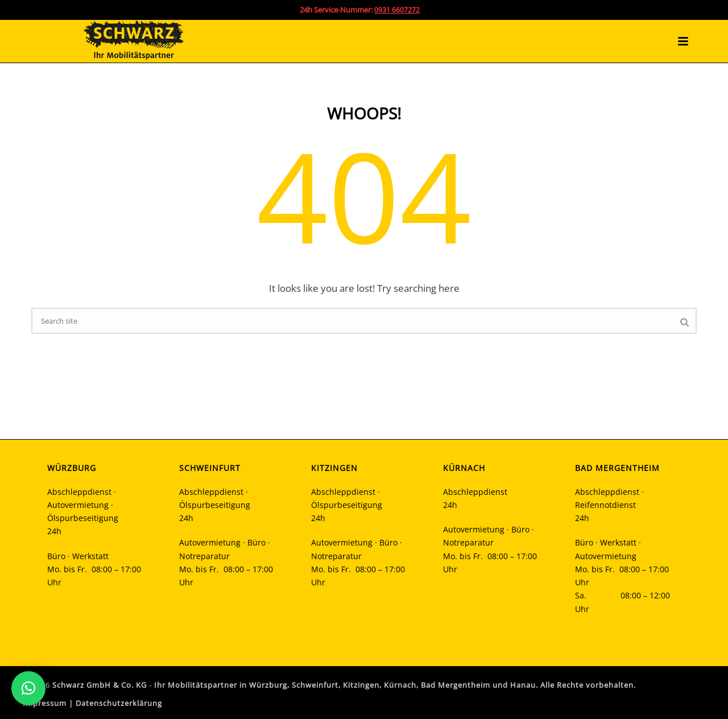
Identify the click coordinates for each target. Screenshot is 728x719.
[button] (28, 688)
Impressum (45, 703)
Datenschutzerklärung (119, 703)
